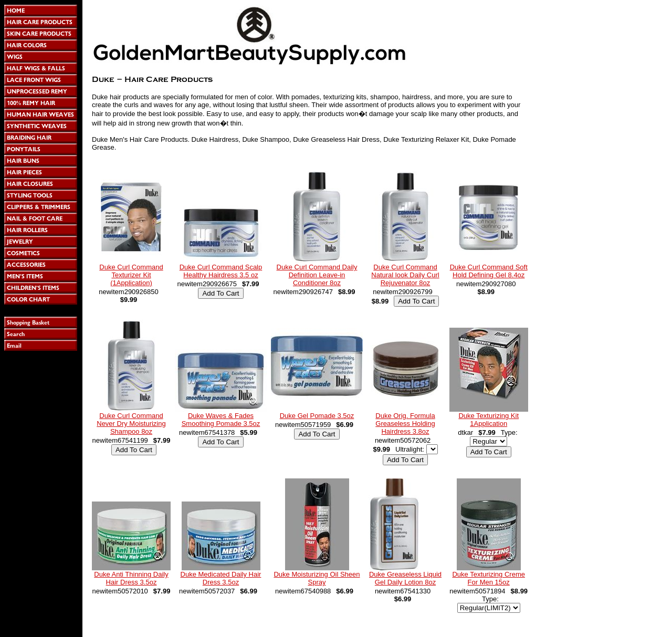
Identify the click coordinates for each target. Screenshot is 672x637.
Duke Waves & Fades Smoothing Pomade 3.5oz (221, 420)
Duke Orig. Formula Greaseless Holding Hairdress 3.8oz (405, 424)
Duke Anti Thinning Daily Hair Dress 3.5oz (131, 578)
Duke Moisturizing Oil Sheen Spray (317, 578)
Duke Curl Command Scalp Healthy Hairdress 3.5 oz (221, 271)
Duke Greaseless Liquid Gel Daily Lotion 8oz (405, 578)
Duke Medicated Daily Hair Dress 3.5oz (221, 578)
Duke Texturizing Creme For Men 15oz (488, 578)
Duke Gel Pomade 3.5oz (317, 416)
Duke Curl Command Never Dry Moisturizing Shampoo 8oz (131, 424)
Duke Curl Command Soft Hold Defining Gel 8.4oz (489, 271)
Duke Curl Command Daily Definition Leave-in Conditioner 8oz (317, 275)
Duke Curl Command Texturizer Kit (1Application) (131, 275)
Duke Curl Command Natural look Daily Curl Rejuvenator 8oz (405, 275)
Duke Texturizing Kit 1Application (489, 420)
